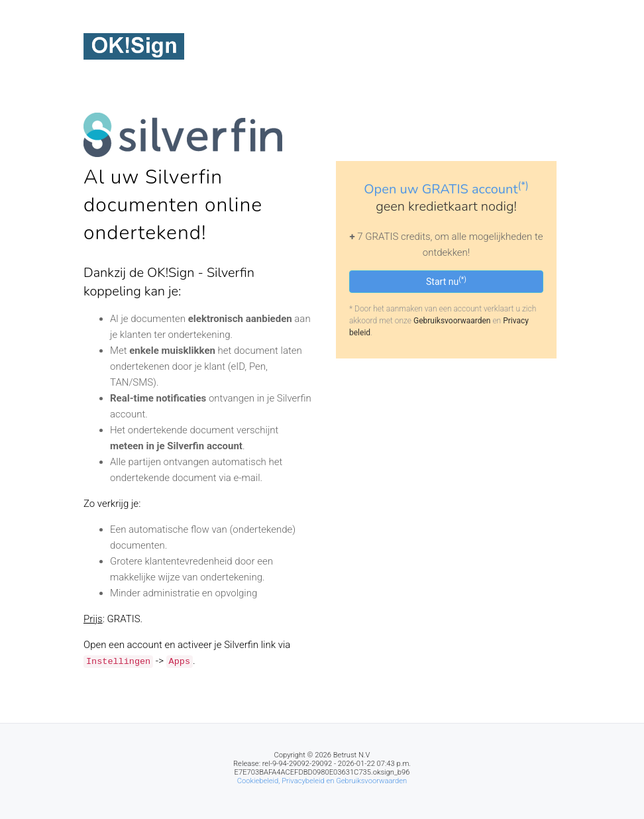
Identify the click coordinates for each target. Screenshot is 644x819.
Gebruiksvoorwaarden (452, 321)
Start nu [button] (446, 281)
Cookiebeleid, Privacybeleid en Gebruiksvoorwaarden (322, 781)
